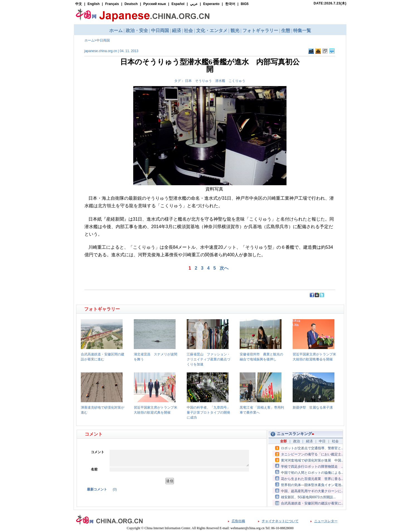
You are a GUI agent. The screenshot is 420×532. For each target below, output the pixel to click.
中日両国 (103, 40)
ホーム (89, 40)
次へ (224, 268)
